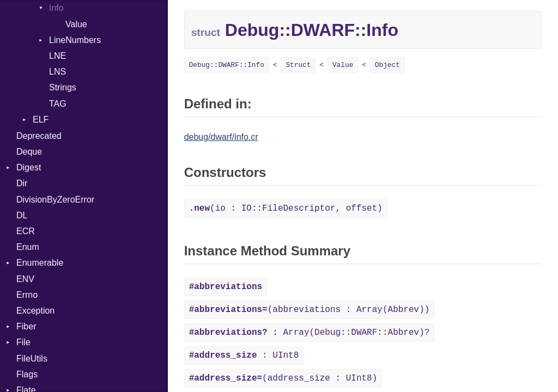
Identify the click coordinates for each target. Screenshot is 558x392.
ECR (26, 231)
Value (76, 24)
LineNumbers (75, 40)
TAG (58, 104)
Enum (28, 247)
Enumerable (40, 263)
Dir (22, 183)
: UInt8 (244, 356)
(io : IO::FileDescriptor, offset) (286, 209)
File (23, 342)
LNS (57, 72)
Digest (29, 167)
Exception (35, 311)
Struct (298, 65)
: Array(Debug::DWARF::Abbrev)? (310, 333)
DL (22, 215)
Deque (29, 152)
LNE (57, 56)
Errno (27, 295)
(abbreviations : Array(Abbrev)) (310, 310)
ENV (25, 279)
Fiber (26, 326)
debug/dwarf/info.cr (221, 137)
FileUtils (32, 359)
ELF (41, 120)
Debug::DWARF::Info (227, 65)
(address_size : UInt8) (283, 378)
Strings (63, 87)
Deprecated (39, 136)
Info (56, 8)
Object (387, 65)
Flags (27, 374)
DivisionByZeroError (55, 200)
